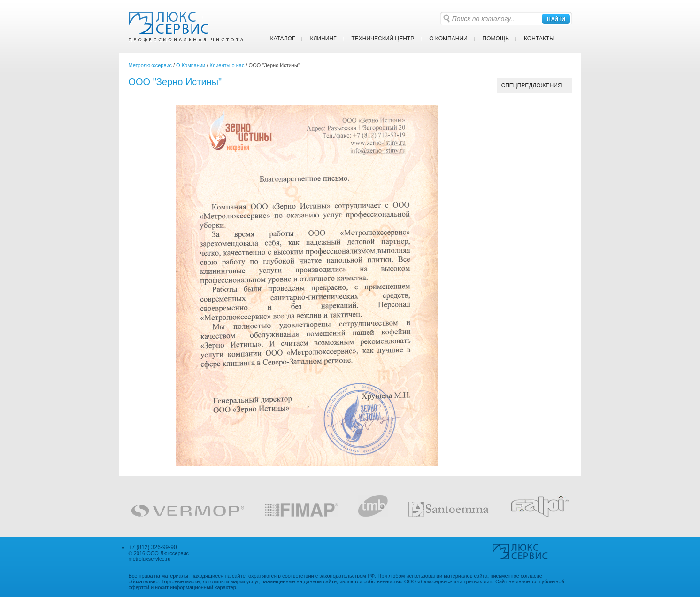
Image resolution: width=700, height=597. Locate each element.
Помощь (496, 39)
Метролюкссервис (150, 65)
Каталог (283, 39)
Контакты (539, 39)
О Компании (448, 39)
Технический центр (383, 39)
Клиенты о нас (227, 65)
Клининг (323, 39)
